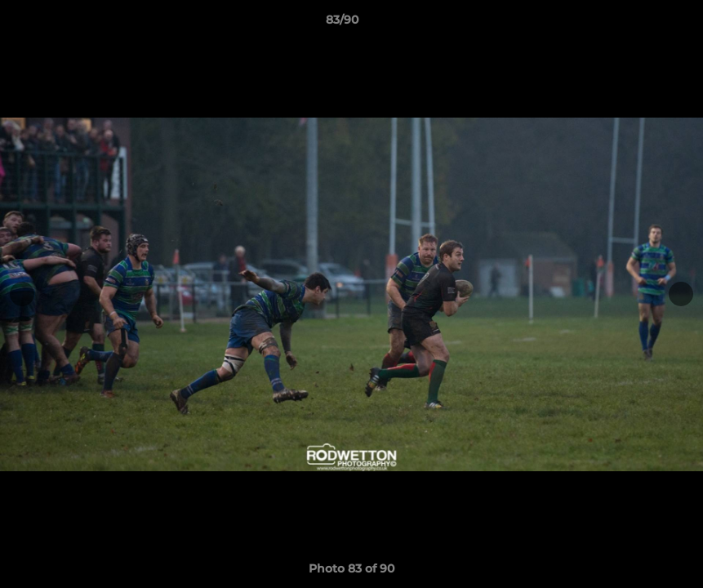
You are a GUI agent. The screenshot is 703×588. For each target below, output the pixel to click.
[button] (634, 24)
